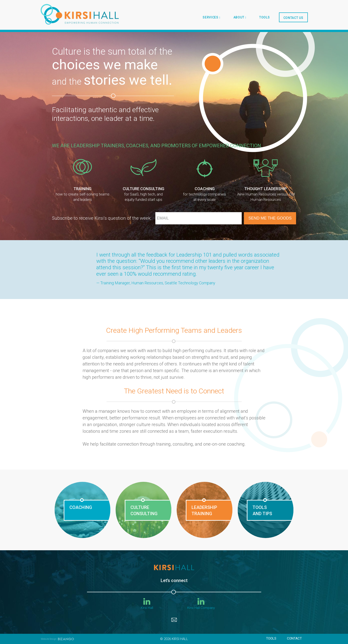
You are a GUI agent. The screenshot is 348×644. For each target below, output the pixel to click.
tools (265, 17)
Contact (294, 639)
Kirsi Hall (147, 604)
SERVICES (211, 17)
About (240, 17)
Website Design (49, 639)
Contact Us (293, 18)
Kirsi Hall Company (201, 604)
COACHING (81, 507)
